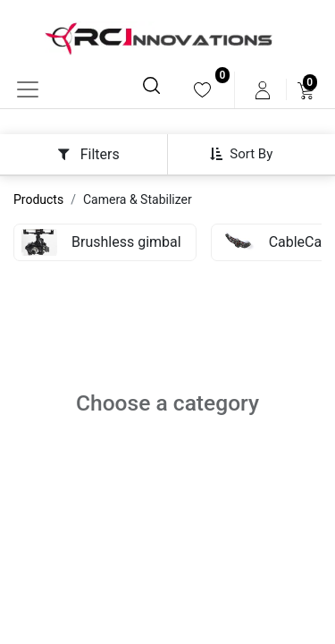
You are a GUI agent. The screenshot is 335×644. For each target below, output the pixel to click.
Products (38, 199)
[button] (248, 154)
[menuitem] (202, 90)
